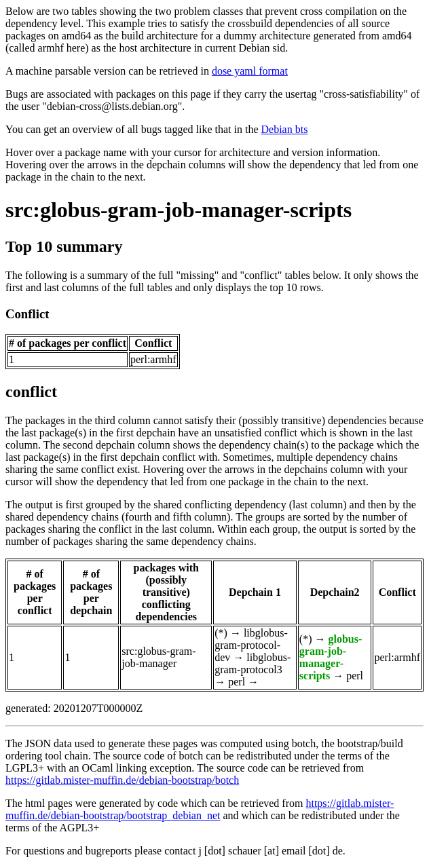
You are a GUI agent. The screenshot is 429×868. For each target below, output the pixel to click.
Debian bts (285, 129)
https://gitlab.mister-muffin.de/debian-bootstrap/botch (122, 780)
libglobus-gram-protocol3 (253, 663)
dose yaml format (250, 71)
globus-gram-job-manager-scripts (331, 657)
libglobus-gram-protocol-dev (251, 645)
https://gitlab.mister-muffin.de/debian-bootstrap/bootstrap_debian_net (200, 809)
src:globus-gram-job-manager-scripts (179, 210)
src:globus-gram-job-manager (158, 657)
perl (237, 682)
